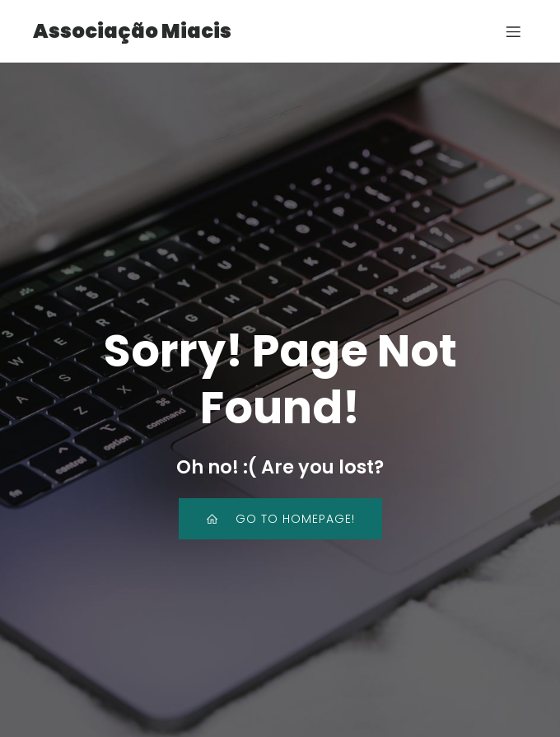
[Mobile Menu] (513, 31)
